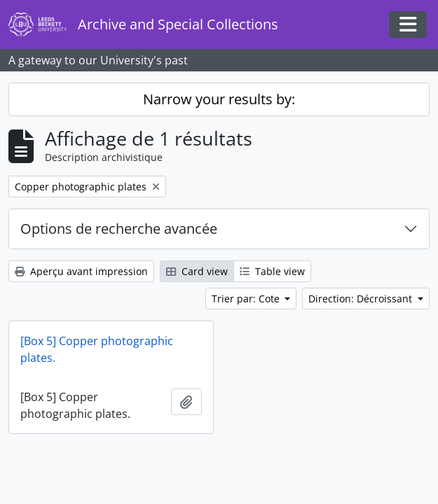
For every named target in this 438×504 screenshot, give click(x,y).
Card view (197, 271)
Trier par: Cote (247, 299)
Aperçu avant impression (81, 271)
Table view (272, 271)
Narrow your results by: (219, 99)
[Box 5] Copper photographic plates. (97, 349)
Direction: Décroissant (362, 299)
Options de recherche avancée (119, 229)
